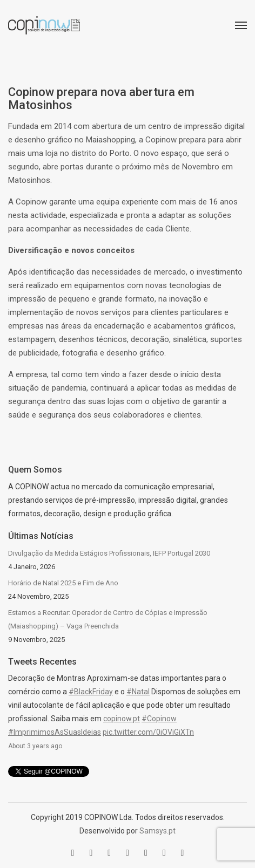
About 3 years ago (35, 746)
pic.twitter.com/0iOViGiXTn (148, 732)
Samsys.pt (157, 831)
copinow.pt (122, 719)
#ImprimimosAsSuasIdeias (55, 732)
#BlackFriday (91, 692)
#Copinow (159, 719)
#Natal (138, 692)
